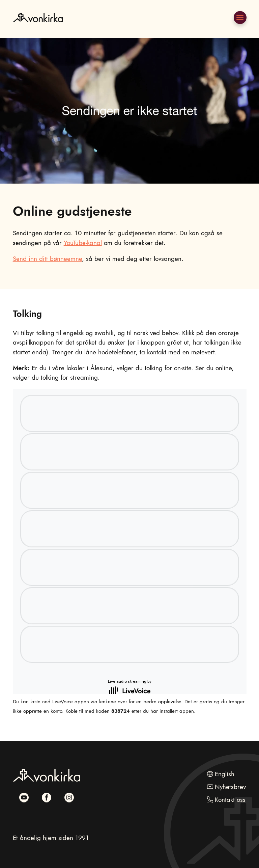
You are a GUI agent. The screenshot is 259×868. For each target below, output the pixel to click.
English (225, 774)
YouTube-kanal (83, 243)
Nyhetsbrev (230, 787)
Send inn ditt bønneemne (47, 259)
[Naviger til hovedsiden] (38, 33)
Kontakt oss (230, 800)
